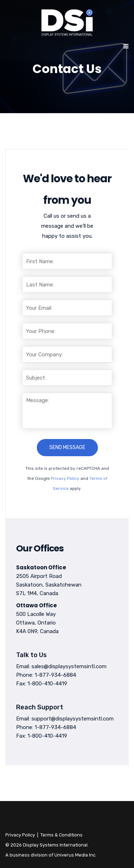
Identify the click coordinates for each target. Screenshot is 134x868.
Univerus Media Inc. (75, 855)
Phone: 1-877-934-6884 (46, 675)
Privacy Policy (65, 478)
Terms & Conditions (61, 835)
